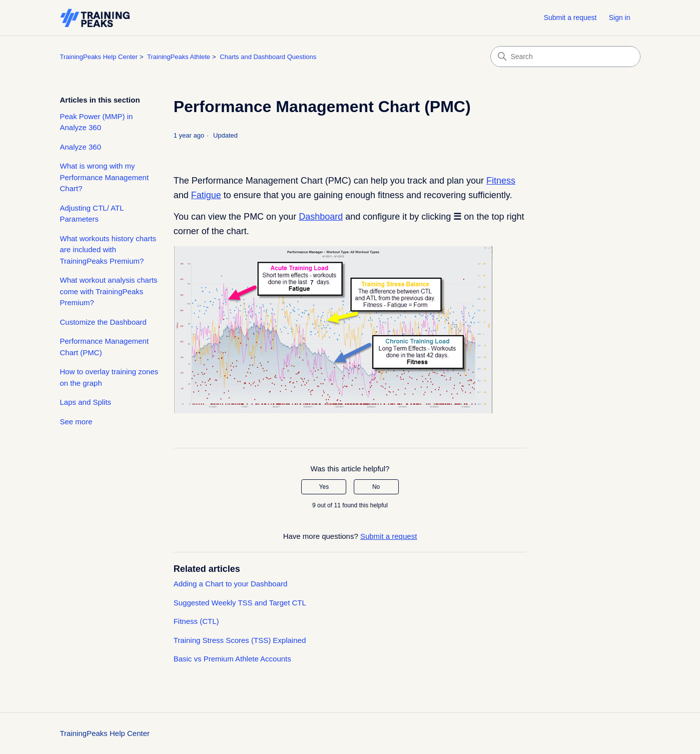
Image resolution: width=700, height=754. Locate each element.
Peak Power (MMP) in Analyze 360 (97, 122)
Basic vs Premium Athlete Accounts (232, 659)
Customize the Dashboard (103, 322)
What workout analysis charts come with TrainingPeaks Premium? (109, 291)
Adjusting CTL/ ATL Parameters (92, 214)
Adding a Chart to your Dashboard (231, 584)
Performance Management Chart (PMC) (105, 347)
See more (76, 422)
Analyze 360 (81, 147)
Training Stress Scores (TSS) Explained (240, 640)
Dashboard (321, 217)
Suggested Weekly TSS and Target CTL (240, 603)
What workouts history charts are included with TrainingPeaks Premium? (108, 250)
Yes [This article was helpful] (324, 487)
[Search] (565, 57)
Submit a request (570, 18)
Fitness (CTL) (196, 621)
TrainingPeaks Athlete (179, 57)
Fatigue (206, 195)
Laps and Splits (86, 402)
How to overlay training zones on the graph (109, 377)
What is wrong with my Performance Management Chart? (105, 177)
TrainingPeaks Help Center (99, 57)
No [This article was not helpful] (376, 487)
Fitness (501, 181)
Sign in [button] (620, 18)
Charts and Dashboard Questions (268, 57)
